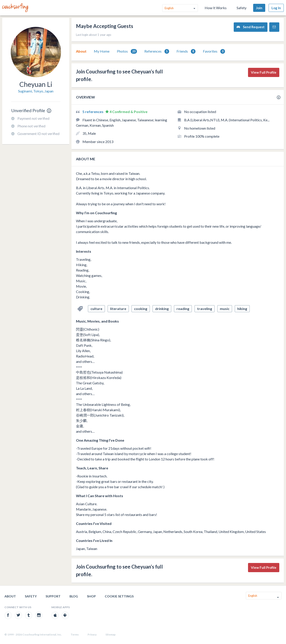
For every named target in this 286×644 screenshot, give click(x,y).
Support (53, 596)
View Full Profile (264, 72)
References (157, 51)
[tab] (81, 51)
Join (259, 8)
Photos (127, 51)
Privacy (92, 634)
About (81, 51)
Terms (75, 634)
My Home (102, 51)
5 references (93, 112)
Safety (242, 8)
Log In (276, 8)
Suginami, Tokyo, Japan (36, 91)
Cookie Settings (119, 596)
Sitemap (110, 634)
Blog (74, 596)
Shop (91, 596)
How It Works (216, 8)
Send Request (251, 27)
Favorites (214, 51)
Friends (186, 51)
